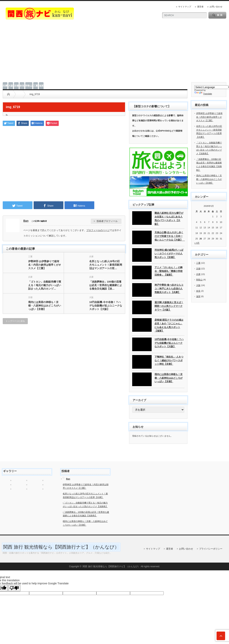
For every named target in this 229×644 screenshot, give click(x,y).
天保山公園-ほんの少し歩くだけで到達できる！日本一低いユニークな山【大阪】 (169, 236)
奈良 (22, 86)
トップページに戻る (15, 321)
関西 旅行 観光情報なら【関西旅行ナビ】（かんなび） (61, 547)
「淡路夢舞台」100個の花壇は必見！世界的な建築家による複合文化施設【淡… (106, 285)
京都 (16, 86)
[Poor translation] (14, 588)
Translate (203, 94)
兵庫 (5, 86)
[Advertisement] (115, 53)
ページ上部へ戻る (221, 636)
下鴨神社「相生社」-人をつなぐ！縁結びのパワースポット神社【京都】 (169, 360)
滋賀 (41, 86)
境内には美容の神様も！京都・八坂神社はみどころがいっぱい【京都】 (45, 306)
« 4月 (197, 243)
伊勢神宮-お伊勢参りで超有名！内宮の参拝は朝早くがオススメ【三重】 (45, 265)
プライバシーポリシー (211, 549)
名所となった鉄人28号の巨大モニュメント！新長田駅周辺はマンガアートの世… (106, 265)
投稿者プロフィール (107, 221)
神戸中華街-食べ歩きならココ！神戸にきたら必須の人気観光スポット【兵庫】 (169, 288)
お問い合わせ (216, 7)
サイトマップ (185, 7)
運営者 (200, 7)
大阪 (11, 86)
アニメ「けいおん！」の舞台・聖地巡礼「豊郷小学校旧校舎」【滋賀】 (169, 271)
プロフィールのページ (98, 230)
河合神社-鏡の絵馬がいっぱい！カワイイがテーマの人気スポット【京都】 (169, 253)
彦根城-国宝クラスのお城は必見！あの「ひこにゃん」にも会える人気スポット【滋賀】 (169, 325)
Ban (26, 221)
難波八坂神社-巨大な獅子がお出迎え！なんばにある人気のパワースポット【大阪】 (169, 218)
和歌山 (29, 86)
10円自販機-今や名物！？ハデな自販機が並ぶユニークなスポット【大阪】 (106, 306)
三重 (36, 86)
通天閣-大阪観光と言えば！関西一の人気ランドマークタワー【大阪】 (169, 306)
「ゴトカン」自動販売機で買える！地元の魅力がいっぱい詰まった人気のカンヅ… (45, 285)
